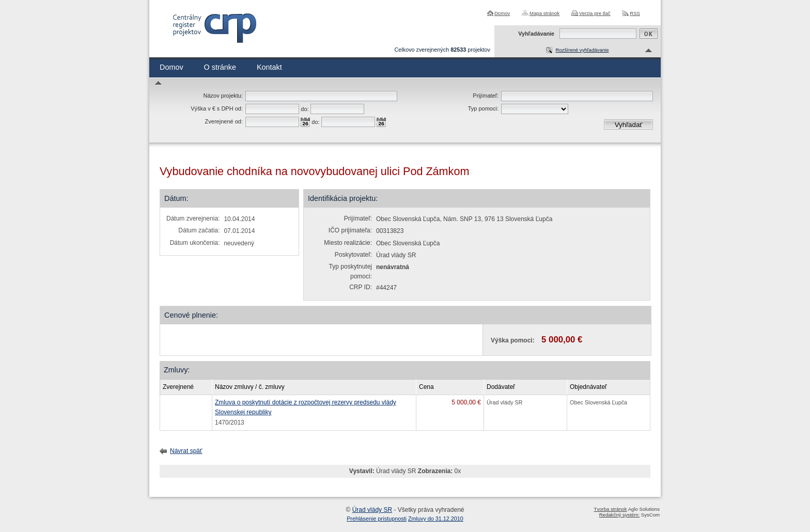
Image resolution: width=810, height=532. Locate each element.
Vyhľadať (629, 125)
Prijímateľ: (486, 96)
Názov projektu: (223, 96)
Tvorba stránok (611, 509)
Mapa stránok (544, 13)
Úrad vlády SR (372, 510)
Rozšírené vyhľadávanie (582, 50)
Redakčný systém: (619, 515)
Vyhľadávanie (536, 34)
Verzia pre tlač (595, 13)
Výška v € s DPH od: (217, 108)
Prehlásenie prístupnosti (377, 519)
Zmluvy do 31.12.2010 (436, 519)
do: (305, 109)
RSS (635, 13)
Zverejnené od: (224, 121)
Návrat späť (186, 451)
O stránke (220, 67)
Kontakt (269, 67)
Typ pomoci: (483, 108)
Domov (502, 13)
